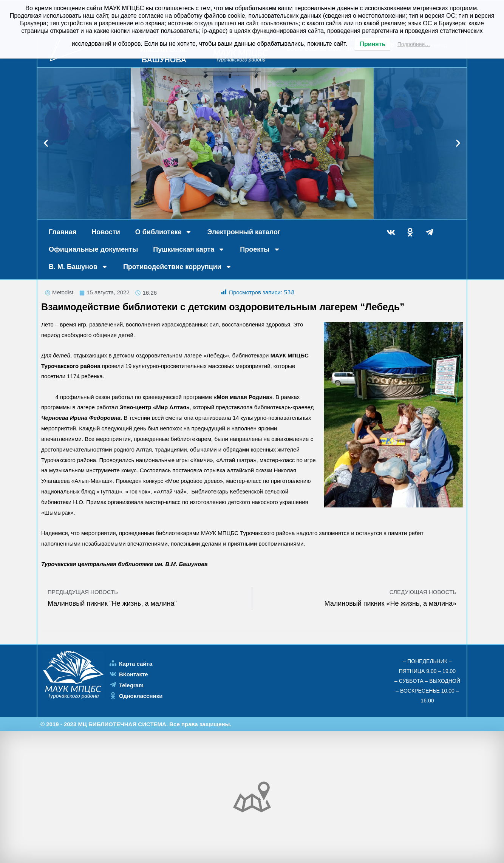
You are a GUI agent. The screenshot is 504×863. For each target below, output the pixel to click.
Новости (106, 232)
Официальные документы (93, 249)
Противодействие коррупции (178, 267)
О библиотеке (164, 232)
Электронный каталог (244, 232)
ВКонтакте (134, 675)
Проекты (260, 249)
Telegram (131, 685)
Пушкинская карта (189, 249)
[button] (46, 143)
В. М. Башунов (78, 267)
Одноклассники (141, 696)
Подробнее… (414, 44)
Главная (63, 232)
